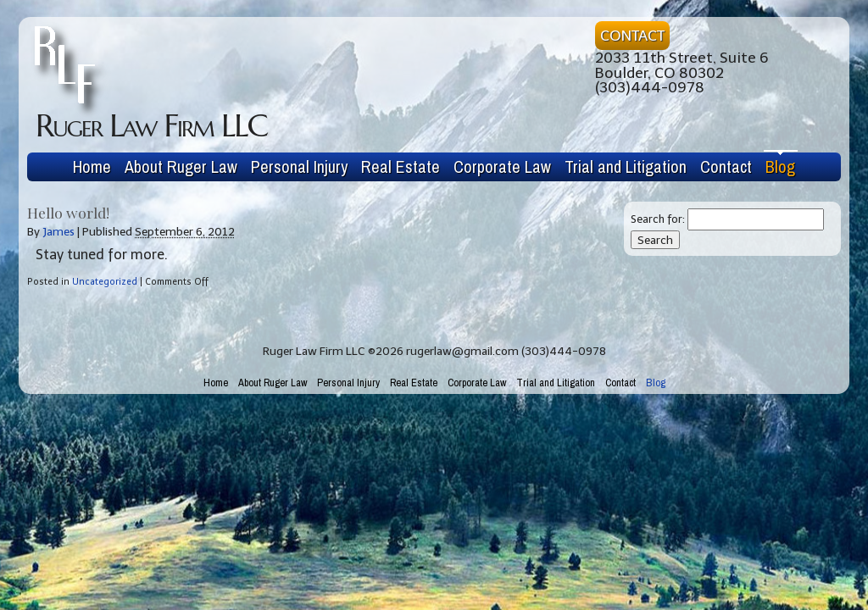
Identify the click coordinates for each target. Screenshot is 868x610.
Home (92, 166)
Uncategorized (105, 282)
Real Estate (401, 166)
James (58, 232)
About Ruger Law (181, 166)
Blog (780, 166)
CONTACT (632, 36)
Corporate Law (502, 166)
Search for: (658, 219)
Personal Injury (299, 166)
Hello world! (68, 212)
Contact (726, 166)
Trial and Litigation (626, 166)
